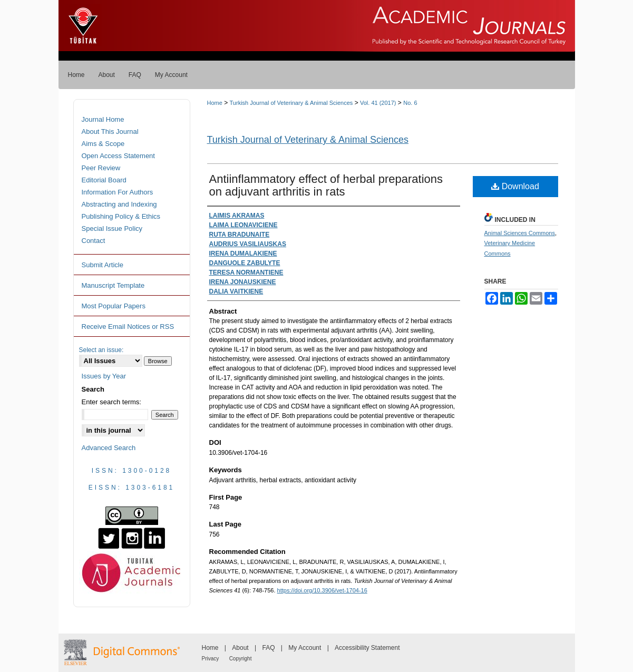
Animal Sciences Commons (520, 233)
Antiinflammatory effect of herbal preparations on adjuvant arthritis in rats (326, 185)
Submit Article (103, 265)
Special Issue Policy (112, 228)
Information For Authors (118, 192)
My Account (305, 648)
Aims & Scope (103, 144)
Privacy (211, 659)
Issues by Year (104, 376)
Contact (94, 241)
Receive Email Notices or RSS (128, 327)
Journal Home (103, 119)
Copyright (241, 659)
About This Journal (110, 132)
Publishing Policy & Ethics (121, 216)
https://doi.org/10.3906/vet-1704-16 (322, 590)
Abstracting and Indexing (119, 204)
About (240, 648)
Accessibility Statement (367, 648)
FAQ (268, 648)
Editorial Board (104, 180)
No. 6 (410, 103)
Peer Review (101, 168)
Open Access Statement (118, 156)
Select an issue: (101, 350)
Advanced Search (109, 448)
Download (515, 186)
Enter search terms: (111, 402)
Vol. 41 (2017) (378, 103)
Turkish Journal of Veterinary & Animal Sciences (291, 103)
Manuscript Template (113, 285)
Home (215, 103)
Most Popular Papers (114, 306)
